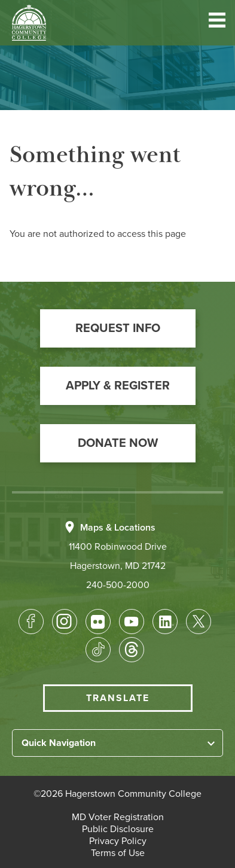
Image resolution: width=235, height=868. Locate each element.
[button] (217, 22)
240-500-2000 (118, 585)
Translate (118, 698)
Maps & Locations (118, 528)
